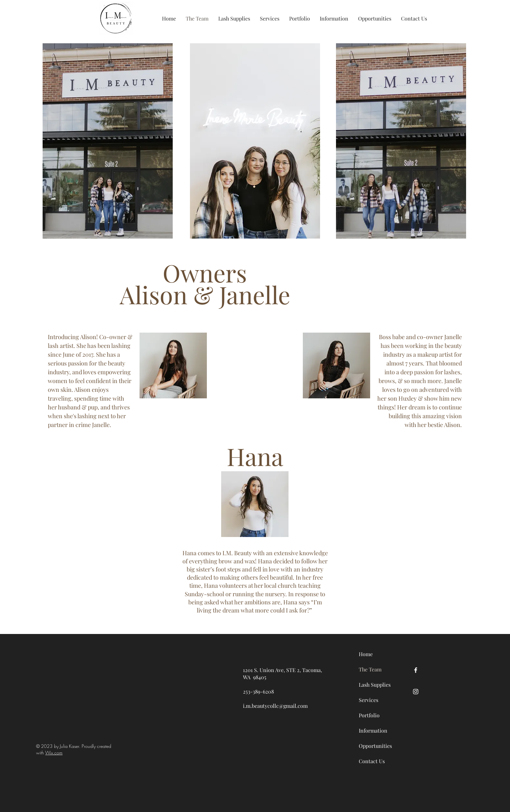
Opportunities (375, 746)
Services (369, 700)
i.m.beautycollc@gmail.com (275, 706)
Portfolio (369, 715)
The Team (370, 669)
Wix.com (54, 753)
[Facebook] (416, 670)
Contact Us (372, 761)
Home (366, 654)
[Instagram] (416, 692)
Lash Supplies (375, 685)
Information (373, 730)
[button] (234, 19)
